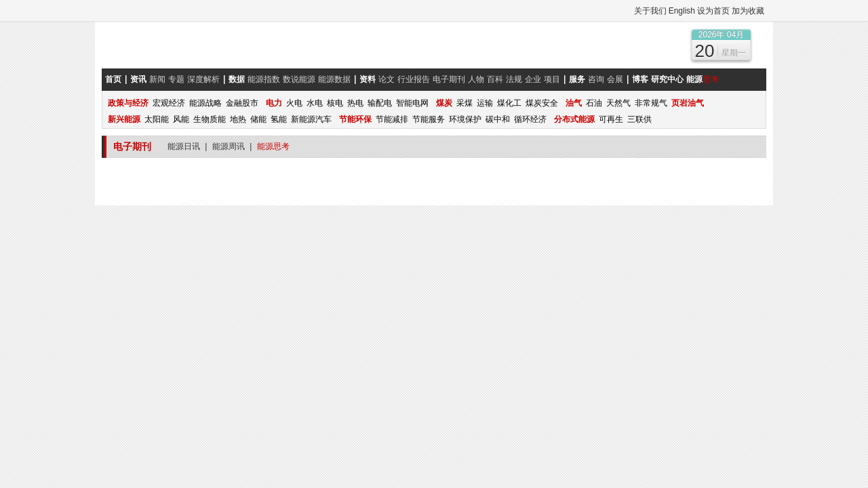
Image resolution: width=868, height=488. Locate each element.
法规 (514, 79)
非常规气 (651, 103)
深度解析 (203, 79)
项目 (552, 79)
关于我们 (650, 11)
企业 (533, 79)
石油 (594, 103)
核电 (335, 103)
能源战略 (205, 103)
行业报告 (414, 79)
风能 (181, 119)
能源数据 (334, 79)
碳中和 (498, 119)
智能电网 (412, 103)
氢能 (279, 119)
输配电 (380, 103)
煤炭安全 (542, 103)
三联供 (639, 119)
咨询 (596, 79)
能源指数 (264, 79)
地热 (238, 119)
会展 (615, 79)
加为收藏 (748, 11)
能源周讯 (229, 146)
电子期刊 (449, 79)
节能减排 (392, 119)
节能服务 (429, 119)
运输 (485, 103)
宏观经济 (169, 103)
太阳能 (157, 119)
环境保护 (465, 119)
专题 (176, 79)
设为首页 (713, 11)
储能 (258, 119)
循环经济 (530, 119)
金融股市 (242, 103)
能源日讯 (184, 146)
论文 (387, 79)
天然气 (618, 103)
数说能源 (299, 79)
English (682, 11)
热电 (355, 103)
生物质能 (210, 119)
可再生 (611, 119)
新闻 (157, 79)
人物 (476, 79)
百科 (495, 79)
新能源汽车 (311, 119)
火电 (294, 103)
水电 (315, 103)
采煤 (465, 103)
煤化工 (509, 103)
